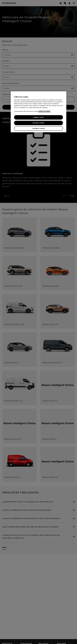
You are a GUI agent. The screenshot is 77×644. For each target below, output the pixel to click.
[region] (38, 112)
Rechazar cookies (38, 123)
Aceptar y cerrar (38, 117)
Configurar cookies (38, 128)
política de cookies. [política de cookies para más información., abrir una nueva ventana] (44, 111)
